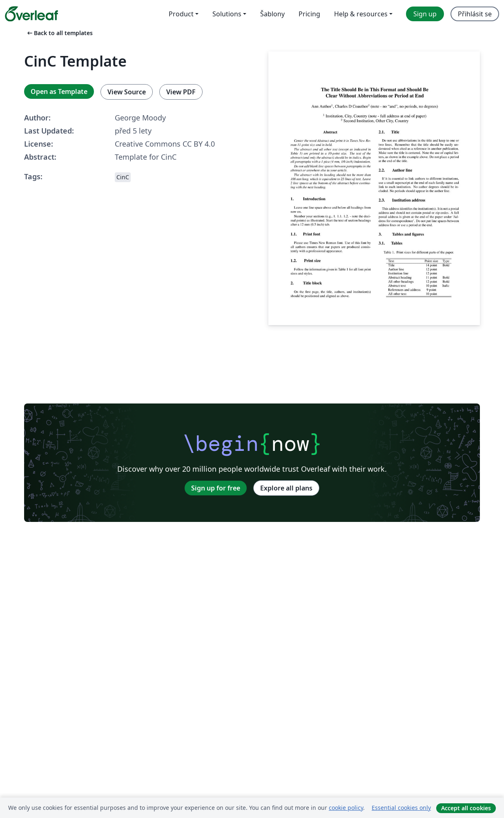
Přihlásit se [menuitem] (475, 14)
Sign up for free (216, 488)
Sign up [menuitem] (425, 14)
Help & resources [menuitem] (361, 14)
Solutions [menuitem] (227, 14)
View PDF (181, 92)
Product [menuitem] (181, 14)
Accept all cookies (466, 808)
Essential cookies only (401, 808)
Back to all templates (59, 33)
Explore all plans (286, 488)
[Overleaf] (31, 14)
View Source (127, 92)
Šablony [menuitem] (272, 14)
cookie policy (346, 808)
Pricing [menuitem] (309, 14)
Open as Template (59, 91)
